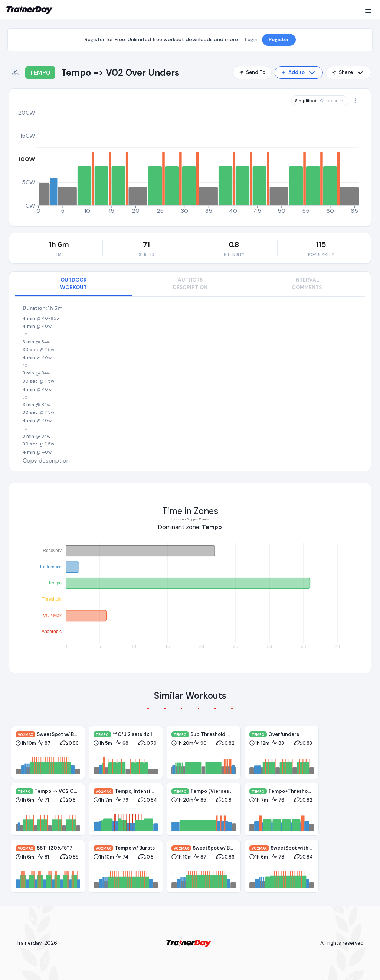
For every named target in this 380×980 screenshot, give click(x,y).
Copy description (46, 460)
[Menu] (370, 10)
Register (279, 40)
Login (251, 40)
